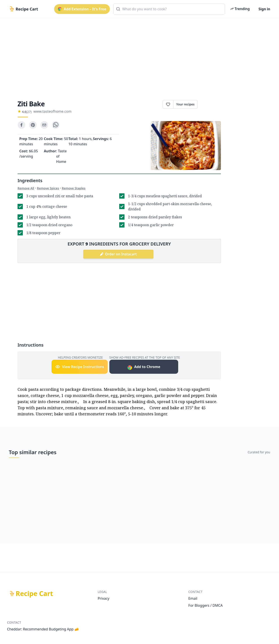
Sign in (264, 9)
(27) (29, 112)
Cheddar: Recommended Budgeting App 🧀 (43, 629)
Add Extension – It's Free (82, 9)
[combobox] (169, 9)
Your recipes (185, 104)
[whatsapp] (56, 125)
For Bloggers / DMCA (205, 605)
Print (209, 104)
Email (193, 598)
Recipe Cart (34, 594)
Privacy (104, 598)
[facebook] (21, 125)
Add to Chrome (144, 367)
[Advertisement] (139, 55)
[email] (44, 125)
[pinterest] (33, 125)
